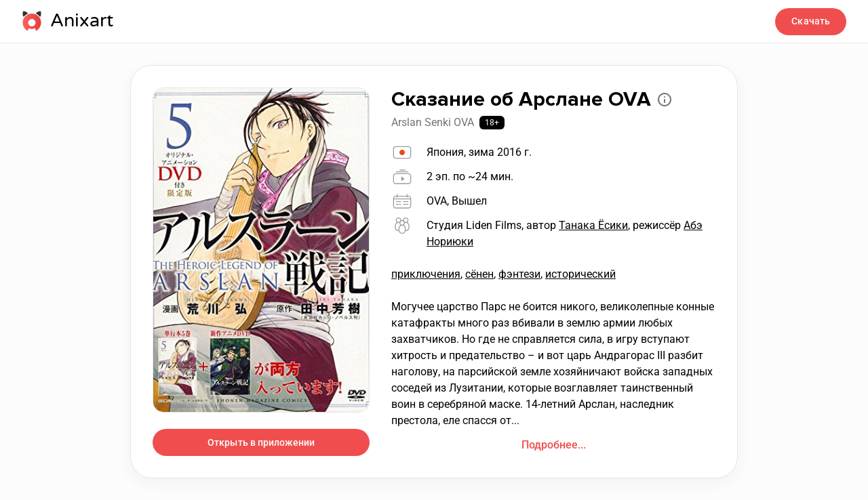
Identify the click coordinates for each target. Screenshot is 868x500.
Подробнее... (554, 445)
